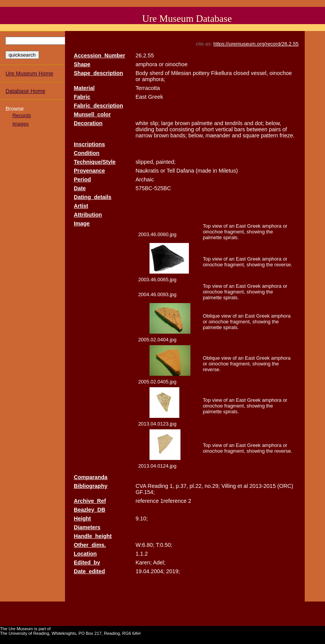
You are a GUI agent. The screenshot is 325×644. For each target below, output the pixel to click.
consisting (182, 129)
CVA (141, 486)
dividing (145, 129)
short (208, 129)
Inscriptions (89, 144)
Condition (87, 153)
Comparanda (91, 477)
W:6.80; (145, 545)
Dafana (185, 171)
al (246, 486)
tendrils (234, 123)
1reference (173, 501)
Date (80, 188)
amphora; (154, 79)
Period (82, 179)
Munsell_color (92, 114)
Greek (155, 97)
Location (85, 554)
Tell (171, 171)
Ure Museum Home (29, 73)
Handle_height (93, 536)
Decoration (88, 123)
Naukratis (147, 171)
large (167, 123)
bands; (179, 135)
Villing (229, 486)
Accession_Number (99, 55)
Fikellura (221, 73)
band (162, 129)
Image (82, 223)
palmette (202, 123)
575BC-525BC (153, 188)
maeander (218, 135)
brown (183, 123)
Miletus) (228, 171)
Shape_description (98, 73)
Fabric (82, 97)
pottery (201, 73)
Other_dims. (90, 545)
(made (204, 171)
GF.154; (145, 492)
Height (82, 518)
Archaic (145, 179)
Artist (81, 206)
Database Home (25, 91)
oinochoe (176, 64)
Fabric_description (98, 106)
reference (147, 501)
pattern (269, 135)
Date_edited (89, 571)
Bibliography (91, 486)
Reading (158, 486)
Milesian (181, 73)
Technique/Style (95, 162)
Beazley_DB (89, 510)
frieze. (287, 135)
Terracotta (148, 88)
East (141, 97)
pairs (275, 129)
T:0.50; (164, 545)
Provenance (89, 171)
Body (142, 73)
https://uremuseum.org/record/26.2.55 (256, 44)
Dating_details (93, 197)
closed (241, 73)
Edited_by (87, 562)
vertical (224, 129)
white (142, 123)
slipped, (145, 162)
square (251, 135)
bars (240, 129)
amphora (146, 64)
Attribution (88, 215)
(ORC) (285, 486)
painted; (166, 162)
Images (20, 124)
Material (84, 88)
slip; (155, 123)
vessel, (259, 73)
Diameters (87, 527)
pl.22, (196, 486)
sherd (156, 73)
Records (21, 115)
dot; (259, 123)
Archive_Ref (90, 501)
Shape (82, 64)
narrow (144, 135)
